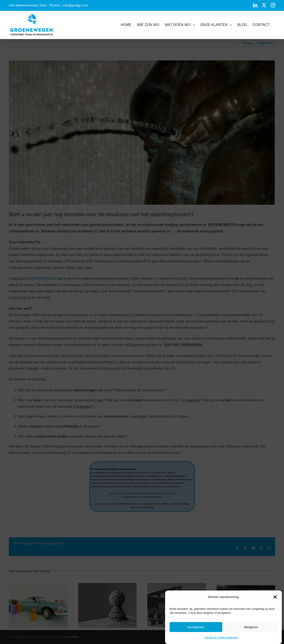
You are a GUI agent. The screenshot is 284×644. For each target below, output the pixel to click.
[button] (275, 597)
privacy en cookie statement (221, 638)
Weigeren (251, 627)
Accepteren (196, 627)
